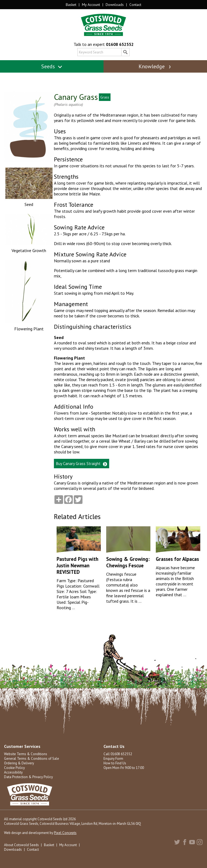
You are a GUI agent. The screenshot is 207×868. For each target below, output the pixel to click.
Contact (135, 5)
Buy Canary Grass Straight (82, 464)
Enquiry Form (113, 759)
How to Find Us (115, 763)
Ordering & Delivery (19, 763)
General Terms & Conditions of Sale (32, 759)
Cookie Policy (14, 768)
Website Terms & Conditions (26, 754)
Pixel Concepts (65, 833)
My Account (91, 5)
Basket (71, 5)
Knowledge (155, 66)
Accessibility (13, 772)
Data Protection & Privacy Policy (28, 777)
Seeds (52, 66)
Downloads (115, 5)
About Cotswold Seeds (21, 845)
